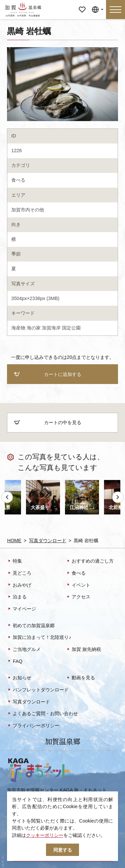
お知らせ (19, 678)
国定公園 (71, 328)
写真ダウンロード (48, 541)
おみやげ (19, 585)
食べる (18, 180)
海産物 (18, 328)
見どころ (19, 573)
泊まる (17, 597)
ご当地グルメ (24, 650)
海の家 (34, 328)
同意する (63, 850)
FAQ (15, 662)
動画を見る (80, 678)
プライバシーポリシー (33, 726)
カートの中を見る (47, 423)
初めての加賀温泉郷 (31, 626)
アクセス (78, 597)
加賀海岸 (51, 328)
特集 (14, 562)
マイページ (82, 5)
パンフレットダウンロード (38, 690)
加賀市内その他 (28, 210)
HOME (14, 541)
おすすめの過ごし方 (90, 562)
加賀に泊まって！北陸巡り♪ (39, 638)
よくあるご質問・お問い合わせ (42, 714)
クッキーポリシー (45, 835)
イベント (78, 585)
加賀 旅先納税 (83, 650)
